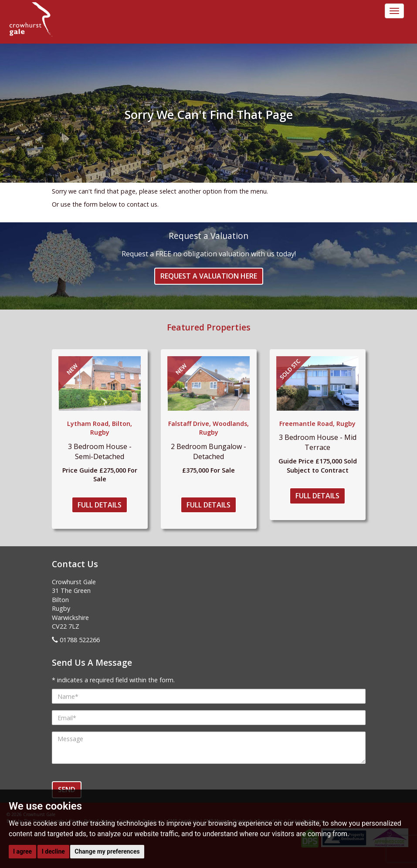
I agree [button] (22, 851)
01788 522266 (80, 640)
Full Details (100, 505)
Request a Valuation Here (209, 276)
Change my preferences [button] (107, 851)
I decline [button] (53, 851)
